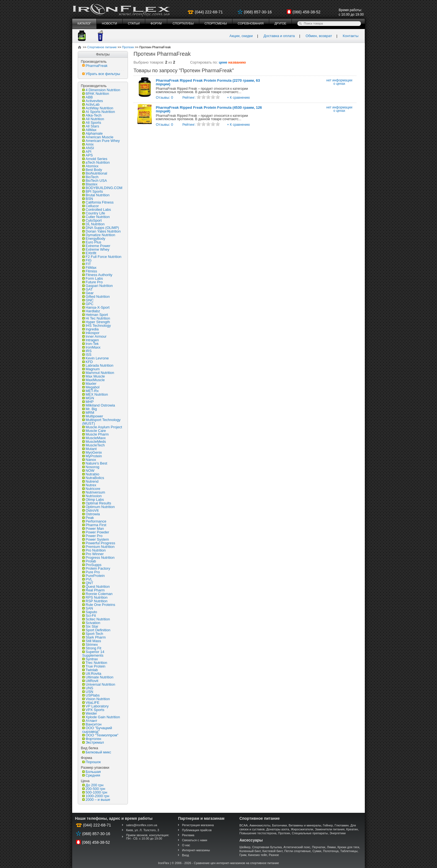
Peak (88, 518)
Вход (185, 855)
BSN (88, 199)
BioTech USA (95, 181)
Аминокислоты (260, 825)
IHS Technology (97, 326)
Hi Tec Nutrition (96, 318)
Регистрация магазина (198, 825)
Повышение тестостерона (258, 833)
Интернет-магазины (196, 850)
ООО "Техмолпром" (100, 735)
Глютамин (342, 825)
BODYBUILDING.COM (102, 188)
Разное (274, 855)
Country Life (94, 213)
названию (237, 62)
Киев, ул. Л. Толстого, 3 (143, 830)
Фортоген (92, 739)
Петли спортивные (298, 851)
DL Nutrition (93, 224)
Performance (94, 521)
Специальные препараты (310, 833)
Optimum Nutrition (99, 507)
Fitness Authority (97, 275)
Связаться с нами (195, 840)
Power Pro (92, 536)
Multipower (93, 416)
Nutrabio (91, 474)
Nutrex (89, 485)
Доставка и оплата (279, 36)
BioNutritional (95, 173)
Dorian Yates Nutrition (101, 231)
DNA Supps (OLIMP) (101, 228)
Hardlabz (91, 311)
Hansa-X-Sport (96, 307)
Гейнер (328, 825)
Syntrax (90, 659)
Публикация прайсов (197, 830)
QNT (88, 583)
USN (88, 692)
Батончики (279, 825)
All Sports (92, 123)
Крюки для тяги (348, 847)
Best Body (92, 170)
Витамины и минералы (305, 825)
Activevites (93, 101)
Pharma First (94, 525)
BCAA (244, 825)
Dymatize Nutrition (99, 235)
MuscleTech (94, 445)
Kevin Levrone (95, 358)
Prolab (89, 561)
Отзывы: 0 (164, 97)
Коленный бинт (250, 851)
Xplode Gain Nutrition (101, 717)
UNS (88, 688)
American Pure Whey (101, 141)
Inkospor (91, 333)
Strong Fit (92, 648)
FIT (87, 264)
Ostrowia (91, 514)
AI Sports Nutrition (99, 112)
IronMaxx (91, 347)
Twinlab (90, 670)
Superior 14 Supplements (93, 654)
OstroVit (90, 510)
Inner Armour (94, 336)
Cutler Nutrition (96, 217)
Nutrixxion (92, 496)
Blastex (90, 184)
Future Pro (92, 282)
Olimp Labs (93, 500)
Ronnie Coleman (97, 594)
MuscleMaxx (94, 438)
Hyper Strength (96, 322)
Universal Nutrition (99, 684)
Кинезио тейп (258, 855)
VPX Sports (93, 710)
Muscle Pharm (95, 434)
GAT (88, 289)
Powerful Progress (99, 543)
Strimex (90, 645)
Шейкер (245, 847)
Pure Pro (91, 572)
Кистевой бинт (273, 851)
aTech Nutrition (96, 162)
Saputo (90, 612)
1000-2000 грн (96, 796)
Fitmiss (90, 271)
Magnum (91, 369)
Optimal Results (97, 503)
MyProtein (92, 456)
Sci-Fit (89, 616)
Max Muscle (94, 376)
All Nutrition (93, 119)
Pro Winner (93, 554)
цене (223, 62)
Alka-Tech (92, 115)
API (87, 152)
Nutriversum (94, 492)
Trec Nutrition (95, 663)
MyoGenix (92, 452)
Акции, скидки (241, 36)
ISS (87, 355)
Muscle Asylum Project (102, 427)
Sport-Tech (93, 634)
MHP (88, 402)
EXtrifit (89, 253)
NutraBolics (93, 478)
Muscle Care (94, 431)
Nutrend (90, 481)
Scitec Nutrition (96, 619)
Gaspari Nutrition (98, 286)
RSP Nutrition (95, 601)
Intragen (91, 340)
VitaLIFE (91, 703)
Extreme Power (96, 246)
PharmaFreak (95, 66)
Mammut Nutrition (98, 373)
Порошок (91, 762)
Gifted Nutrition (96, 297)
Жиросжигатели (302, 829)
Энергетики (338, 833)
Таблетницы (349, 851)
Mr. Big (89, 409)
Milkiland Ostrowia (99, 405)
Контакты (351, 36)
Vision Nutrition (96, 699)
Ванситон (92, 724)
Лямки (331, 847)
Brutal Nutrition (96, 195)
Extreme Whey (96, 249)
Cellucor (91, 206)
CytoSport (92, 220)
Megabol (91, 387)
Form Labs (93, 278)
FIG (87, 260)
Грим (243, 855)
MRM (88, 413)
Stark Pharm (94, 637)
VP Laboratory (95, 706)
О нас (186, 845)
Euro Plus (92, 242)
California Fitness (98, 202)
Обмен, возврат (319, 36)
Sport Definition (96, 630)
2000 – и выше (96, 800)
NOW (88, 471)
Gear (88, 293)
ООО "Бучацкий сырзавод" (97, 730)
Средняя (91, 775)
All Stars (91, 126)
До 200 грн (93, 785)
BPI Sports (93, 191)
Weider (90, 713)
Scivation (91, 623)
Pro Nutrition (94, 550)
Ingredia (90, 329)
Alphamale (92, 133)
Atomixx (90, 166)
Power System (96, 539)
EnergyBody (94, 239)
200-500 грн (94, 789)
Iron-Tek (90, 344)
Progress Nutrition (98, 558)
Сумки (317, 851)
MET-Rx (90, 391)
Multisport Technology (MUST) (101, 422)
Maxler (89, 384)
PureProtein (94, 576)
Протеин (284, 833)
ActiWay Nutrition (98, 108)
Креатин (352, 829)
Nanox (89, 460)
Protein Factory (96, 568)
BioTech (90, 177)
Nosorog (91, 467)
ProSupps (92, 565)
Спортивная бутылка (267, 847)
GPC (88, 304)
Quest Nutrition (96, 587)
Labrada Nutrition (98, 365)
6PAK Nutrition (96, 94)
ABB (88, 97)
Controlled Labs (97, 210)
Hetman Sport (95, 315)
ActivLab (91, 104)
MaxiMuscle (94, 380)
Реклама (188, 835)
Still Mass (92, 641)
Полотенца (331, 851)
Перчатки (319, 847)
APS (88, 155)
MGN (88, 398)
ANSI (88, 148)
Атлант (90, 721)
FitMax (89, 268)
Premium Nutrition (98, 547)
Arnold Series (95, 159)
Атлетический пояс (297, 847)
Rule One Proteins (99, 605)
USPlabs (91, 695)
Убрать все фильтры (101, 74)
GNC (88, 300)
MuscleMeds (94, 442)
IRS (87, 351)
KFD (88, 362)
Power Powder (96, 532)
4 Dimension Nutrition (101, 90)
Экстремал (93, 742)
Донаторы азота (278, 829)
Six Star (90, 626)
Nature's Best (95, 463)
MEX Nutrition (95, 394)
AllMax (89, 130)
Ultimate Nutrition (98, 677)
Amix (88, 144)
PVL (87, 579)
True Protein (94, 666)
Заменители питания (330, 829)
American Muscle (98, 137)
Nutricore (91, 489)
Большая (92, 772)
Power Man (93, 529)
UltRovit (90, 681)
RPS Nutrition (95, 597)
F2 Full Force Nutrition (102, 257)
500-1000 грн (95, 792)
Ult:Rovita (92, 674)
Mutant (89, 449)
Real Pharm (94, 590)
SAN (88, 608)
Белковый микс (97, 752)
